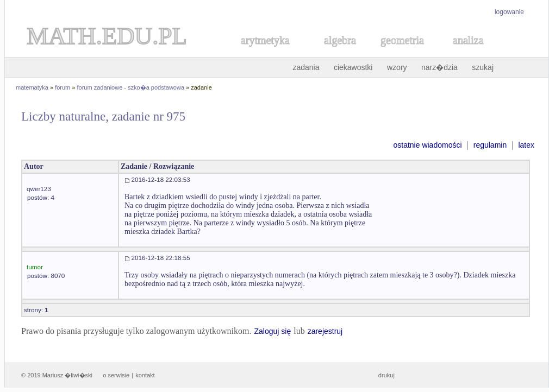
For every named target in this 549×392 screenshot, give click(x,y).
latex (526, 145)
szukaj (483, 67)
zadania (306, 67)
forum (63, 87)
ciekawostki (353, 67)
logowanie (509, 12)
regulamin (490, 145)
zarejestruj (325, 331)
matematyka (32, 87)
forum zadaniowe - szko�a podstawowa (131, 87)
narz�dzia (439, 67)
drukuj (386, 375)
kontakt (145, 375)
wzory (397, 67)
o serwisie (116, 375)
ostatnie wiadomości (427, 145)
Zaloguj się (272, 331)
